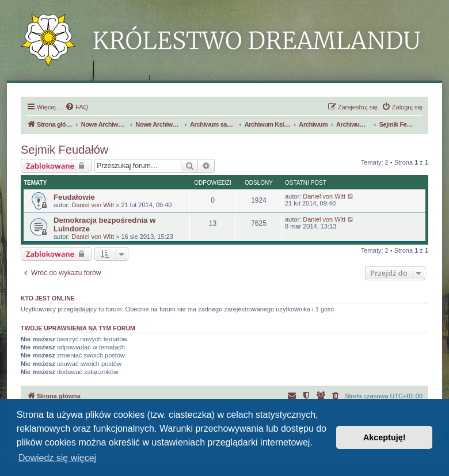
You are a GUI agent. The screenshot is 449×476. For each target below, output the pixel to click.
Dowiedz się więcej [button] (57, 458)
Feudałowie (74, 197)
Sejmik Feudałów (64, 150)
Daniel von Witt (93, 205)
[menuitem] (77, 107)
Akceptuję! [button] (385, 437)
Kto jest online (48, 298)
